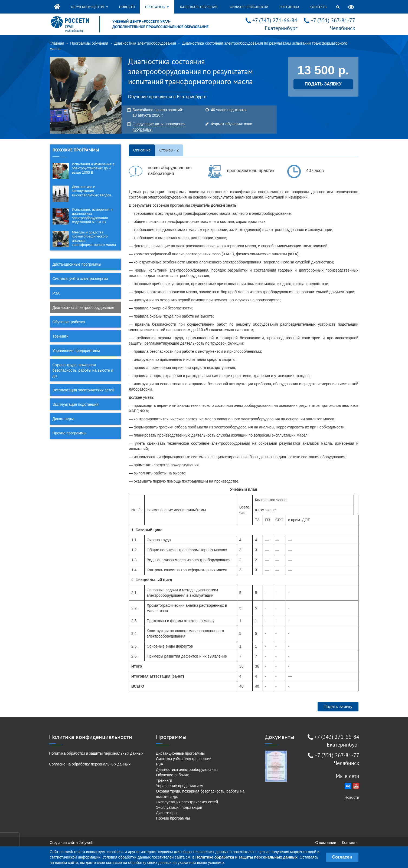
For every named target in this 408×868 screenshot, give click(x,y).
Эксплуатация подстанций (76, 404)
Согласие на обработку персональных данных (90, 764)
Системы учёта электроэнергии (80, 279)
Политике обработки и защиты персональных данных (247, 857)
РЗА (56, 293)
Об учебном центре (89, 7)
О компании (326, 843)
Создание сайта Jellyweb (72, 843)
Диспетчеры (63, 419)
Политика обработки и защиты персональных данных (96, 753)
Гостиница (290, 7)
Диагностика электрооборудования (145, 43)
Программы (157, 7)
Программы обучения (89, 43)
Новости (127, 7)
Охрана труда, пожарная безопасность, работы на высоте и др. (83, 370)
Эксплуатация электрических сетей (84, 390)
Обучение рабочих (69, 322)
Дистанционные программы (77, 264)
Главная (57, 43)
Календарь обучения (199, 7)
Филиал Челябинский (249, 7)
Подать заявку (338, 707)
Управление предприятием (76, 351)
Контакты (319, 7)
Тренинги (61, 336)
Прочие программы (69, 433)
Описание (142, 150)
